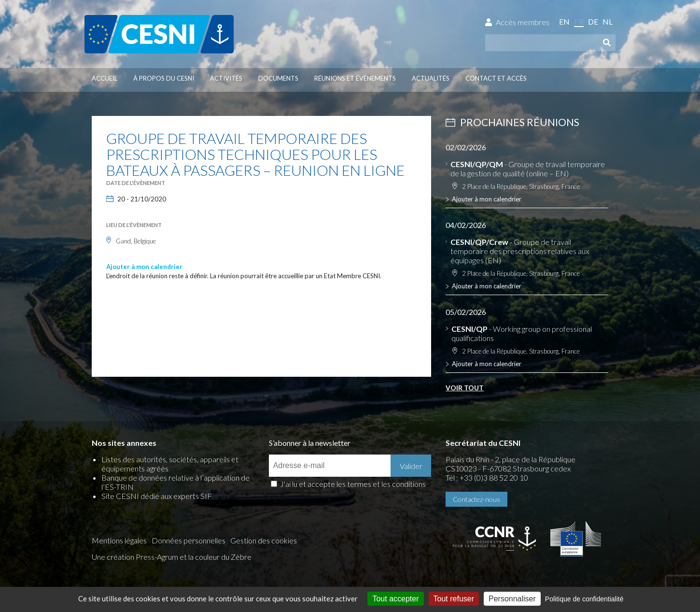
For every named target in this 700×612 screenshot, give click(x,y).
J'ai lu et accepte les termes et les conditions (353, 484)
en (564, 21)
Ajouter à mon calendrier (144, 267)
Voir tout (465, 388)
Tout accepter (395, 599)
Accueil (105, 78)
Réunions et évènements (355, 78)
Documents (278, 78)
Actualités (431, 78)
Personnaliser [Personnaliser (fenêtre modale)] (512, 599)
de (593, 21)
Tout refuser (454, 599)
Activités (226, 78)
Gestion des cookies (264, 540)
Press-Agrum (157, 557)
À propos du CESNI (164, 78)
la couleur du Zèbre (220, 557)
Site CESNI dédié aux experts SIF (157, 496)
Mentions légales (119, 540)
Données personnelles (189, 540)
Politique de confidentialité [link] (584, 599)
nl (608, 21)
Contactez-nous (476, 499)
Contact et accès (496, 78)
